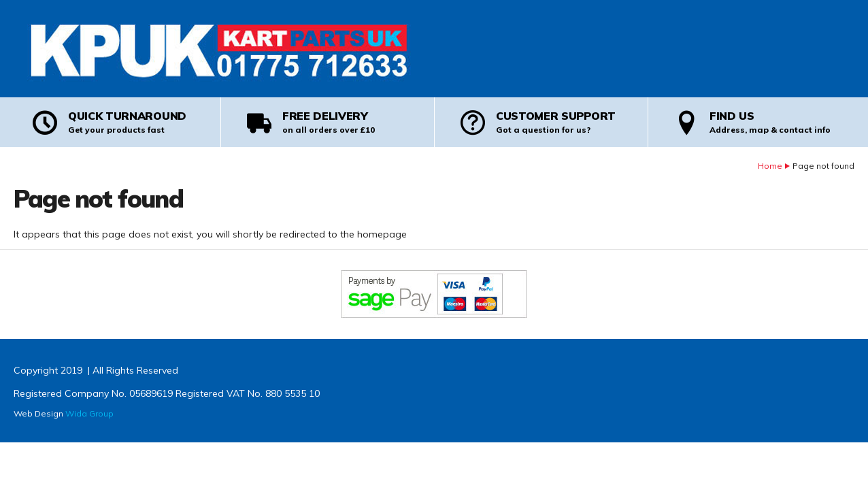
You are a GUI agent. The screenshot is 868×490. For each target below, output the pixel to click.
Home (770, 166)
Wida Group (89, 413)
